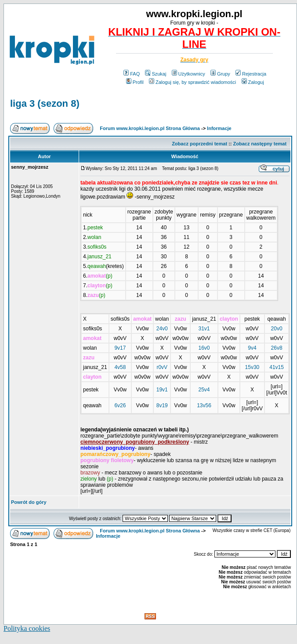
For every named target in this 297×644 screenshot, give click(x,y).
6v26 (120, 405)
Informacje (219, 128)
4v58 (120, 367)
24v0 (162, 329)
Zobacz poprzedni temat (199, 144)
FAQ (132, 74)
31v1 (204, 329)
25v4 (204, 390)
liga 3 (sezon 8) (45, 103)
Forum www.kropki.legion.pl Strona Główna (150, 128)
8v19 (162, 405)
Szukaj (156, 74)
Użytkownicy (188, 74)
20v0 (277, 329)
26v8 (277, 348)
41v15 (277, 367)
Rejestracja (251, 74)
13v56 (204, 405)
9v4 (252, 348)
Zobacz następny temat (260, 144)
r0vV (162, 367)
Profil (135, 82)
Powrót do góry (29, 502)
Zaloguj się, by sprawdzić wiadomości (192, 82)
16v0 (204, 348)
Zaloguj (253, 82)
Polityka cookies (27, 628)
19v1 (162, 390)
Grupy (220, 74)
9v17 (120, 348)
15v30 (252, 367)
